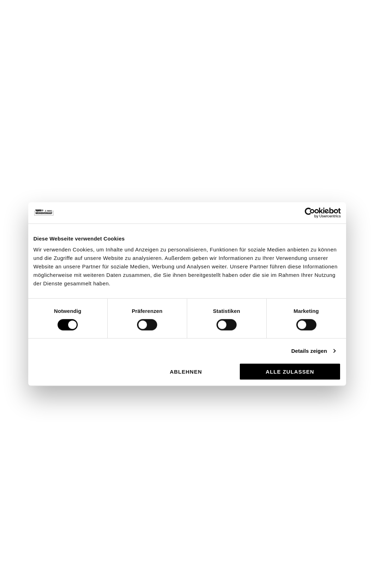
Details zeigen (309, 351)
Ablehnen (186, 372)
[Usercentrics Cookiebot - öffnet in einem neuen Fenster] (310, 213)
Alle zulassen (290, 372)
